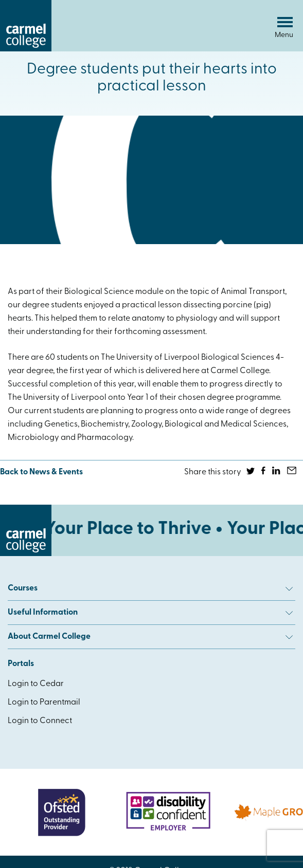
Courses (150, 588)
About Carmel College (150, 637)
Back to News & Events (41, 472)
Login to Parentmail (44, 703)
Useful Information (150, 613)
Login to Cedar (36, 684)
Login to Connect (40, 721)
